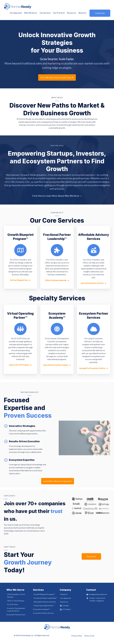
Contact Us (91, 556)
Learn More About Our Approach (58, 481)
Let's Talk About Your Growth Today (57, 77)
